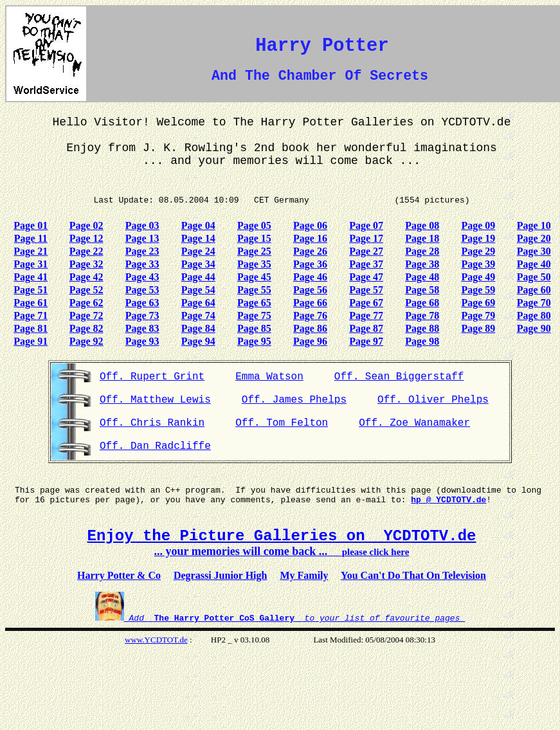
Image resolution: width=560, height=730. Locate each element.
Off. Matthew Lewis (155, 400)
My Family (304, 575)
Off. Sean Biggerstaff (399, 377)
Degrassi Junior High (221, 575)
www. (135, 640)
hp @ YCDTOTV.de (448, 500)
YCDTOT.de (166, 640)
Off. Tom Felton (282, 423)
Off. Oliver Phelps (433, 400)
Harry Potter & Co (119, 575)
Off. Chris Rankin (152, 423)
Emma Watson (269, 377)
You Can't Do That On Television (413, 575)
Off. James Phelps (294, 400)
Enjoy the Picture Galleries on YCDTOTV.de (282, 536)
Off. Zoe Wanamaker (414, 423)
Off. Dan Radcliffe (155, 446)
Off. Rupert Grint (152, 377)
